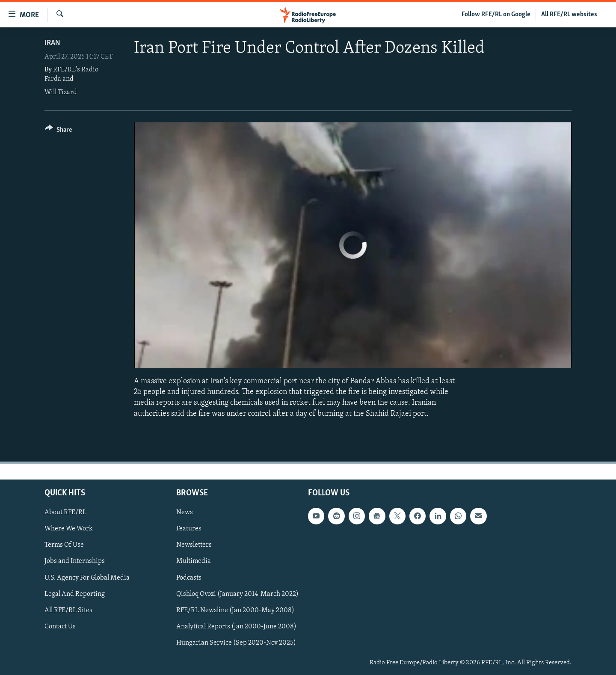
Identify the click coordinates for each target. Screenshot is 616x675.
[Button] (58, 131)
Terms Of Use (64, 545)
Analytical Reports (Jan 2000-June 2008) (236, 627)
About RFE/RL (65, 512)
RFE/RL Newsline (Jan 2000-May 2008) (235, 610)
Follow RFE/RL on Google (496, 15)
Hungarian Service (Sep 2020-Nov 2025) (236, 643)
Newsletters (194, 545)
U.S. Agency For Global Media (87, 577)
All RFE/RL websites (569, 15)
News (185, 512)
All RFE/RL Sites (68, 610)
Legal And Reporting (75, 594)
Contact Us (60, 627)
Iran (52, 43)
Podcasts (189, 577)
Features (189, 529)
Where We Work (69, 529)
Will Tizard (61, 92)
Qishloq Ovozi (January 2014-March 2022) (237, 594)
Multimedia (194, 561)
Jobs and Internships (75, 561)
